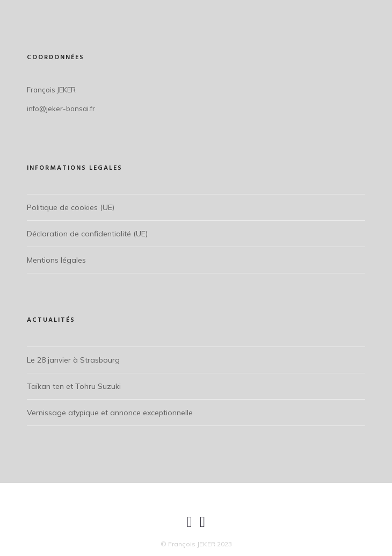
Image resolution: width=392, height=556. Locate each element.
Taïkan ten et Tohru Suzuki (74, 386)
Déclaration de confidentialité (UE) (87, 234)
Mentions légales (56, 260)
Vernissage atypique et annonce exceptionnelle (110, 413)
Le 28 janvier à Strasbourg (73, 360)
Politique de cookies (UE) (71, 207)
